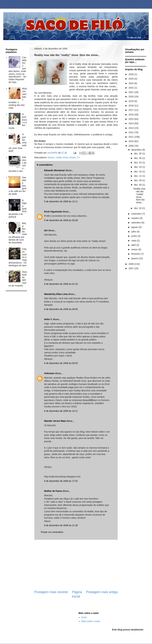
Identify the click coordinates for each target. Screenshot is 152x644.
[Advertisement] (16, 303)
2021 (131, 92)
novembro (137, 214)
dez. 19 (138, 167)
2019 (131, 101)
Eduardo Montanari (55, 170)
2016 (131, 115)
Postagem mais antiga (102, 592)
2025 (131, 79)
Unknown (49, 373)
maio (134, 241)
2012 (131, 132)
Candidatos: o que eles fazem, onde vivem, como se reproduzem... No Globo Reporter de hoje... (18, 70)
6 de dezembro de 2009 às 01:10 (61, 284)
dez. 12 (138, 176)
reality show (62, 157)
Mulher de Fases (53, 491)
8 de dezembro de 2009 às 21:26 (61, 525)
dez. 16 (138, 172)
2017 (131, 110)
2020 (131, 97)
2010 (131, 141)
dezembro (137, 150)
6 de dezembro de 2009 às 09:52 (61, 363)
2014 (131, 123)
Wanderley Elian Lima (56, 294)
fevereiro (136, 254)
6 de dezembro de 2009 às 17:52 (61, 481)
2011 (131, 137)
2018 (131, 106)
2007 (131, 268)
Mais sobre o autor (91, 621)
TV (78, 157)
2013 (131, 128)
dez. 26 (138, 158)
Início (84, 617)
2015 (131, 119)
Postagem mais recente (51, 592)
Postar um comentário (52, 532)
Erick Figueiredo (53, 212)
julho (134, 232)
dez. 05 (138, 185)
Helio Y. (48, 319)
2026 (131, 74)
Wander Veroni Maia (55, 421)
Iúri (46, 230)
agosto (135, 227)
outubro (135, 218)
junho (134, 236)
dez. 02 (138, 208)
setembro (136, 223)
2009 (131, 146)
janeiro (135, 258)
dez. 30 (138, 154)
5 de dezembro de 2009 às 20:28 (61, 220)
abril (134, 245)
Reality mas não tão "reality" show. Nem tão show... (139, 196)
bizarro (51, 157)
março (135, 249)
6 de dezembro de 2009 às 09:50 (61, 309)
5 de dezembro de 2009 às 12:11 (61, 201)
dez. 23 (138, 163)
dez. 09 (138, 180)
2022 (131, 88)
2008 (131, 264)
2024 (131, 83)
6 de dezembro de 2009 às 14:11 (61, 411)
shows (72, 157)
